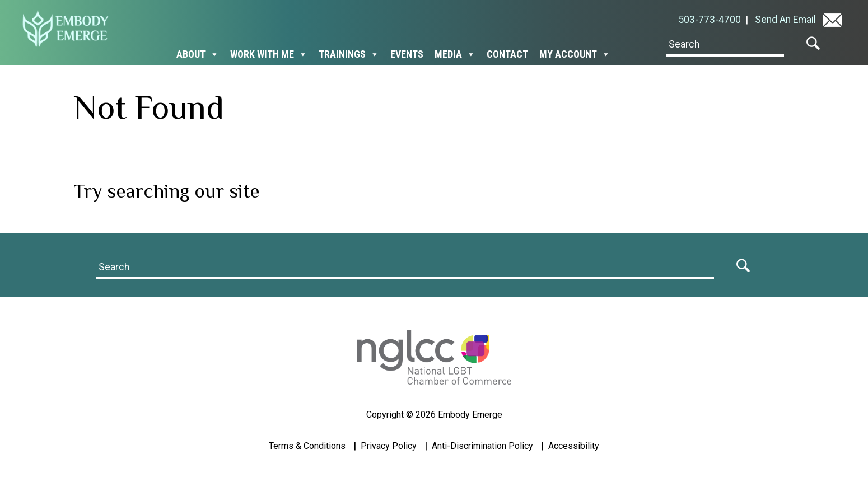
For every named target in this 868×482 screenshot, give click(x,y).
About (198, 54)
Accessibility (574, 446)
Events (407, 54)
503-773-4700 (712, 20)
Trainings (349, 54)
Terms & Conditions (307, 446)
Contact (507, 54)
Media (455, 54)
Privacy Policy (389, 446)
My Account (575, 54)
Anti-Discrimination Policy (482, 446)
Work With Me (269, 54)
